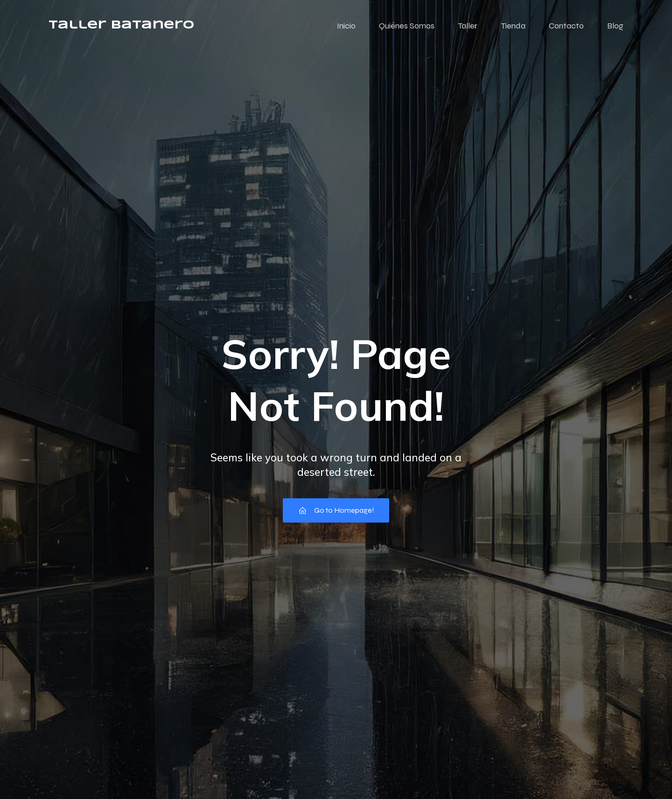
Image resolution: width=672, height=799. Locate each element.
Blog (615, 26)
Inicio (346, 26)
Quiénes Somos (407, 26)
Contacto (566, 26)
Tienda (513, 26)
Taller (468, 26)
